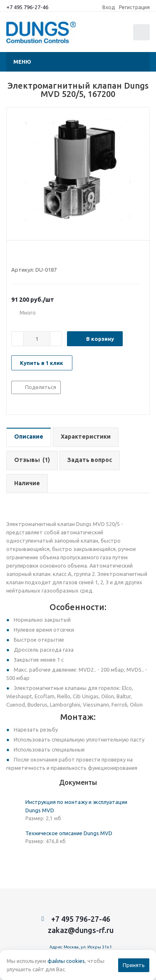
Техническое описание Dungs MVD (69, 833)
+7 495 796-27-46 (27, 7)
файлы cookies (66, 961)
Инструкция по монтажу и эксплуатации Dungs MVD (76, 806)
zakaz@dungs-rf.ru (81, 930)
